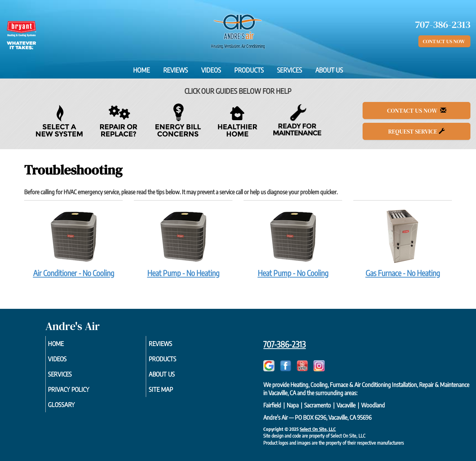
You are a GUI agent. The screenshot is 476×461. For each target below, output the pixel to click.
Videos (211, 70)
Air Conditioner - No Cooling (73, 243)
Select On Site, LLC (318, 429)
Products (249, 70)
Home (141, 70)
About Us (329, 70)
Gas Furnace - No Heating (403, 243)
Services (290, 70)
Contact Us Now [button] (444, 41)
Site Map (171, 393)
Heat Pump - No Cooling (293, 243)
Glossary (72, 410)
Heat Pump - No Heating (183, 243)
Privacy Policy (80, 393)
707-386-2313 (284, 344)
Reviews (176, 70)
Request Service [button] (416, 131)
